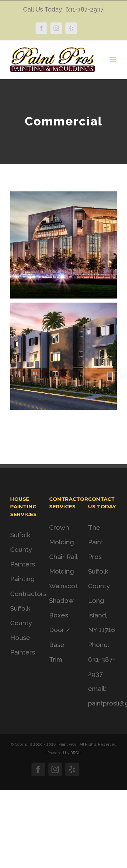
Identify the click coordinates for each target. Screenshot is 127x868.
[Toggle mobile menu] (113, 59)
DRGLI (76, 753)
